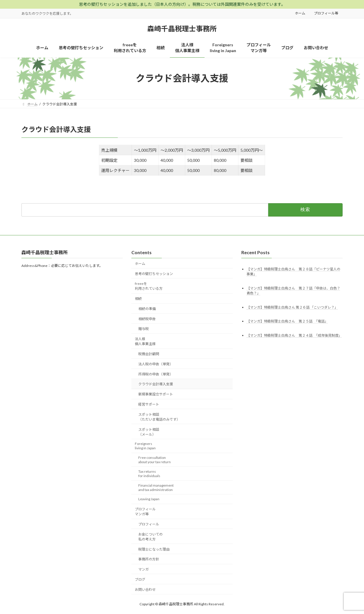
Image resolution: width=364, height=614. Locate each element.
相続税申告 (147, 319)
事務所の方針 (149, 559)
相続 (138, 299)
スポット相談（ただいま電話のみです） (159, 417)
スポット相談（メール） (149, 432)
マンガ (144, 569)
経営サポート (149, 404)
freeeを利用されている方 (149, 286)
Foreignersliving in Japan (145, 446)
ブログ (140, 579)
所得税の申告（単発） (156, 374)
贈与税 (144, 329)
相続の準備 (147, 309)
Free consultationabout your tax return (155, 460)
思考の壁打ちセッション (154, 273)
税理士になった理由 (154, 549)
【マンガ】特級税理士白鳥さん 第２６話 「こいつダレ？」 (292, 307)
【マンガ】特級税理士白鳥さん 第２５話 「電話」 (287, 321)
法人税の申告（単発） (156, 364)
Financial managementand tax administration (156, 487)
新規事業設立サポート (156, 394)
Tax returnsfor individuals (149, 474)
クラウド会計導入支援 (156, 384)
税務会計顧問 (149, 354)
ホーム (300, 13)
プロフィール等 (326, 13)
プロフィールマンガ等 (145, 512)
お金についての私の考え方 (150, 537)
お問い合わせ (145, 589)
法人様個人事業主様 (145, 341)
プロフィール (149, 524)
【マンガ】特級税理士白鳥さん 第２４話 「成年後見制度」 (294, 335)
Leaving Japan (149, 499)
